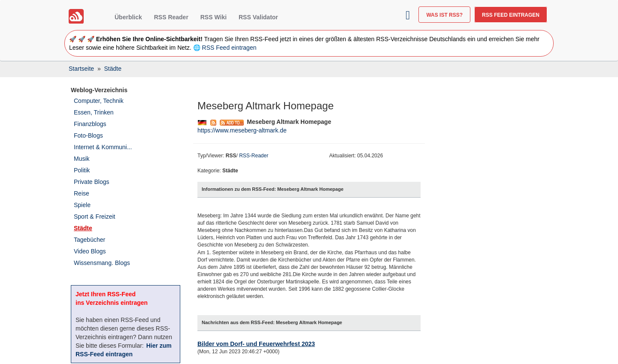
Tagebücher (89, 240)
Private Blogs (91, 182)
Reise (82, 193)
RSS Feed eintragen (511, 15)
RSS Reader (171, 17)
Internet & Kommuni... (103, 147)
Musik (82, 159)
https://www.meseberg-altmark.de (242, 130)
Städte (83, 228)
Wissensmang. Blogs (102, 263)
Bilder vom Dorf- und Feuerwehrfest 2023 (256, 344)
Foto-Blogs (88, 135)
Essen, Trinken (94, 112)
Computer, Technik (99, 101)
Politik (82, 170)
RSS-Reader (254, 156)
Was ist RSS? (444, 15)
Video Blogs (90, 251)
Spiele (82, 205)
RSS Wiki (214, 17)
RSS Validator (258, 17)
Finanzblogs (90, 124)
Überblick (128, 17)
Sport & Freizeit (94, 217)
